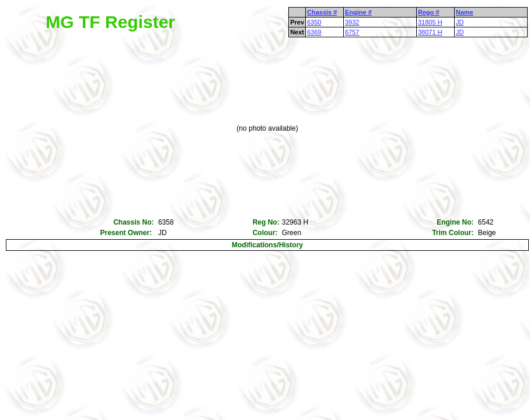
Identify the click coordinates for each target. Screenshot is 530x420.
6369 (314, 32)
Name (465, 12)
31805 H (430, 22)
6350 (314, 22)
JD (460, 22)
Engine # (358, 12)
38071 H (430, 32)
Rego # (429, 12)
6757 (352, 32)
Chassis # (322, 12)
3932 (352, 22)
